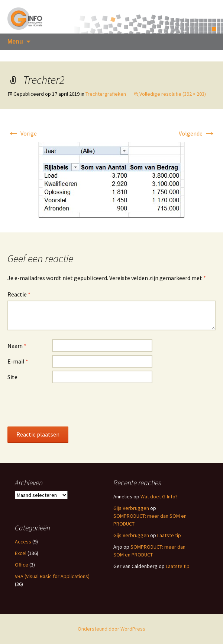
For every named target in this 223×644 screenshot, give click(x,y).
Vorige (22, 133)
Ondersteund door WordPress (111, 629)
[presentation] (64, 405)
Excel (21, 553)
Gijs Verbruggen (131, 508)
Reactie (19, 294)
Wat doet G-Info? (159, 497)
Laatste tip (169, 535)
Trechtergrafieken (106, 94)
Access (23, 542)
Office (22, 565)
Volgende (197, 133)
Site (12, 377)
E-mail (18, 361)
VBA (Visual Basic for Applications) (52, 576)
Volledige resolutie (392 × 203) (173, 94)
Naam (17, 346)
